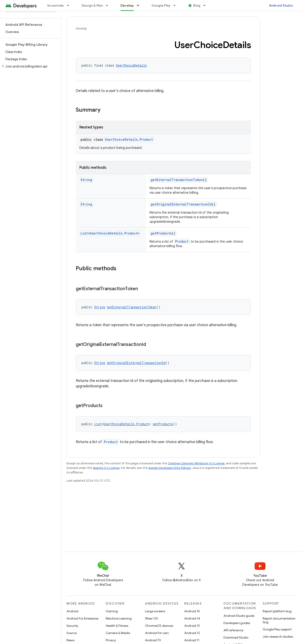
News (70, 640)
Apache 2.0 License (106, 468)
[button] (30, 66)
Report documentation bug (279, 620)
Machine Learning (119, 618)
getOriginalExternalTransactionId (181, 204)
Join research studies (278, 637)
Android (72, 611)
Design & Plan (92, 5)
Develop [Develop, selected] (127, 5)
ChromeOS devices (159, 626)
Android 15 (192, 611)
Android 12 (192, 633)
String (86, 180)
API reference (233, 630)
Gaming (112, 611)
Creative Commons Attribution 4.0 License (196, 463)
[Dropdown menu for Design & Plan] (109, 5)
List (84, 233)
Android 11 (192, 640)
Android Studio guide (239, 616)
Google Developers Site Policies (169, 468)
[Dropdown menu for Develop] (140, 5)
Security (72, 626)
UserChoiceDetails (131, 65)
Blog (197, 5)
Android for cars (157, 633)
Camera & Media (118, 633)
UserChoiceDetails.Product (129, 139)
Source (72, 633)
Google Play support (277, 629)
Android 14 (192, 618)
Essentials (56, 5)
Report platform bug (277, 611)
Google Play (161, 5)
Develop (81, 28)
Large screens (155, 611)
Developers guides (237, 623)
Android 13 (192, 626)
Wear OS (151, 618)
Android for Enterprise (82, 618)
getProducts (161, 233)
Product (182, 241)
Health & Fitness (117, 626)
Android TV (153, 640)
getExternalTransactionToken (177, 180)
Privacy (111, 640)
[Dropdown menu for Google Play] (177, 5)
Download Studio (236, 637)
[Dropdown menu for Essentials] (70, 5)
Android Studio (281, 5)
